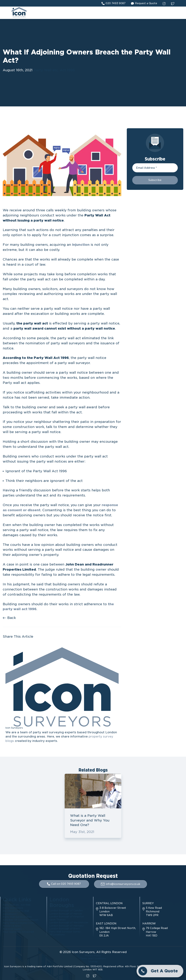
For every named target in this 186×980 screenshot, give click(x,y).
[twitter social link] (173, 3)
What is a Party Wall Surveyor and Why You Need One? (90, 821)
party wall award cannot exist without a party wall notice (64, 329)
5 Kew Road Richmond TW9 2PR (152, 912)
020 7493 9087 (114, 3)
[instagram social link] (164, 3)
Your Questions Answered (18, 931)
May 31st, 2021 (82, 832)
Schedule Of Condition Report (21, 919)
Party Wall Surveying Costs (19, 922)
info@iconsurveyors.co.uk (121, 884)
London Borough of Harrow (66, 914)
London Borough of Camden (66, 911)
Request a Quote (144, 3)
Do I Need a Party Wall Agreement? (16, 912)
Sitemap (93, 962)
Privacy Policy (93, 956)
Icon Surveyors (83, 952)
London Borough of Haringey (67, 925)
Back (9, 618)
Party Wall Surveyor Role (18, 917)
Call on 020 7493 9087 (64, 884)
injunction (81, 245)
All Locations (57, 934)
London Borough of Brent (65, 928)
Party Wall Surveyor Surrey (65, 931)
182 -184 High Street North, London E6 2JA (116, 932)
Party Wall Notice (13, 908)
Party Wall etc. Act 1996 (54, 71)
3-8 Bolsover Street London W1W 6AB (111, 912)
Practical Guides (12, 928)
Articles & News (12, 925)
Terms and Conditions (93, 959)
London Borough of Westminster (69, 922)
